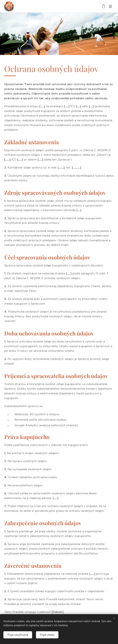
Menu (110, 6)
